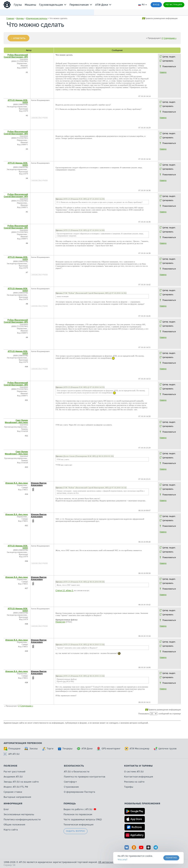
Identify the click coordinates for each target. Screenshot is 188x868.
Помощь (70, 804)
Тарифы (129, 787)
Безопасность (74, 766)
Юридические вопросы (37, 18)
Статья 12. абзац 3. (65, 590)
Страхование (71, 787)
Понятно (171, 858)
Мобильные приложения (142, 804)
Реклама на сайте (134, 782)
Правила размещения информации (161, 18)
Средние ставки (13, 792)
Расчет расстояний (15, 772)
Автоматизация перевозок (23, 743)
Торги (48, 749)
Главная (10, 18)
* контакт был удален (39, 117)
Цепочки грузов (165, 749)
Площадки (12, 749)
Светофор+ (70, 782)
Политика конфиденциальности (22, 820)
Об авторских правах (111, 862)
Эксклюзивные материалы (19, 814)
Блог (6, 809)
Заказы (31, 749)
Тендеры (65, 749)
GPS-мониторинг (109, 749)
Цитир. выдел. (169, 57)
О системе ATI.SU (134, 772)
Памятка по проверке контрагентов (85, 777)
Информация (13, 804)
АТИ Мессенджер (137, 749)
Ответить (19, 38)
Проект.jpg (60, 622)
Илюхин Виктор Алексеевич (39, 484)
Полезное (10, 766)
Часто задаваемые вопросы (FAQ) (83, 820)
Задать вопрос (75, 831)
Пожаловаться (169, 66)
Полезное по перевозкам (78, 814)
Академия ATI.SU (13, 777)
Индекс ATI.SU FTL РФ (16, 787)
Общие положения (14, 825)
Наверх (163, 72)
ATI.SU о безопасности (77, 772)
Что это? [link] (122, 860)
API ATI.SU (12, 754)
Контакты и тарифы (138, 766)
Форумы (20, 18)
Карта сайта (11, 830)
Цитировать (168, 61)
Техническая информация (78, 825)
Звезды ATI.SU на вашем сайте (21, 782)
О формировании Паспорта (79, 792)
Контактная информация (139, 777)
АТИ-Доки (85, 749)
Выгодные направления (17, 797)
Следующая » (170, 38)
